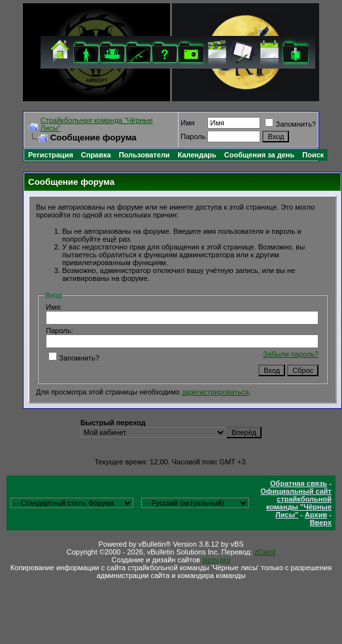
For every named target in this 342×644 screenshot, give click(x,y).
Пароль (193, 137)
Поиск (313, 155)
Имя (187, 123)
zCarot (265, 552)
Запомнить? (290, 124)
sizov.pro (216, 560)
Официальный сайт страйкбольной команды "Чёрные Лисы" (296, 503)
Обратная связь (299, 483)
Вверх (321, 523)
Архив (316, 515)
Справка (96, 155)
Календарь (197, 155)
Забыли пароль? (291, 354)
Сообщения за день (259, 155)
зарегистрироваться (215, 392)
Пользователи (145, 155)
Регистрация (51, 155)
